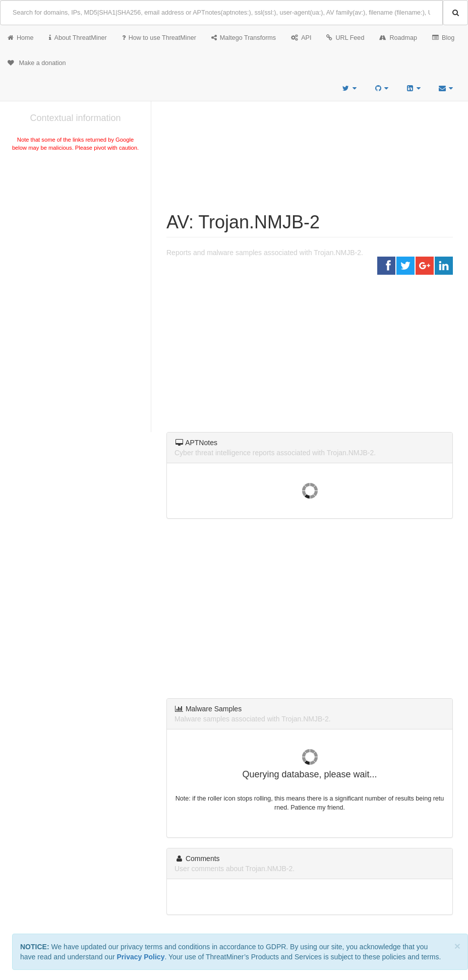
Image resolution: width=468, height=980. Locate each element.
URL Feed (345, 38)
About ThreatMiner (78, 38)
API (301, 38)
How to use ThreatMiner (159, 38)
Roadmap (398, 38)
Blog (443, 38)
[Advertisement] (75, 229)
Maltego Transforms (244, 38)
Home (21, 38)
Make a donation (37, 63)
